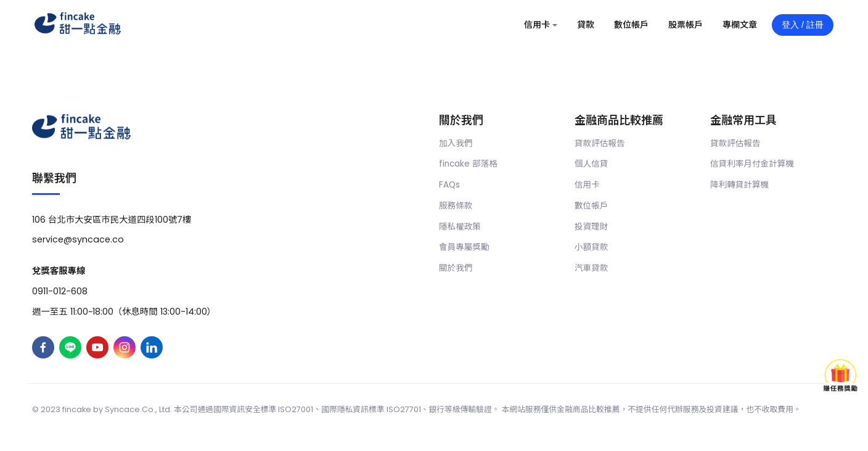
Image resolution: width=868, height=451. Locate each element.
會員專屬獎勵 (464, 247)
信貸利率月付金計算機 (752, 164)
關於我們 (456, 268)
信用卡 (587, 185)
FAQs (449, 185)
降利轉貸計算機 (739, 185)
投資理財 (591, 227)
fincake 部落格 (468, 164)
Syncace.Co (129, 409)
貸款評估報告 (600, 143)
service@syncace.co (78, 239)
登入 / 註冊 (803, 25)
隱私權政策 (460, 227)
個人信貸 (591, 164)
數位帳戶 (591, 206)
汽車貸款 (591, 268)
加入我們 (456, 143)
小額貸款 (591, 247)
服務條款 (456, 206)
